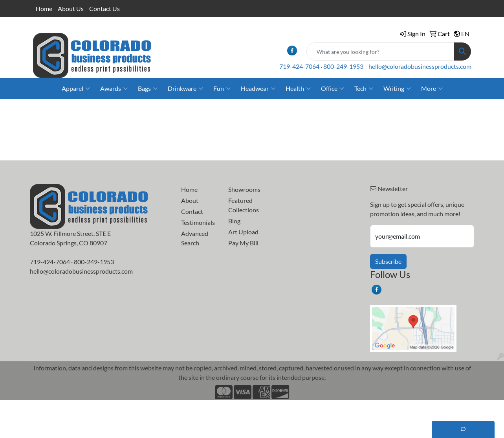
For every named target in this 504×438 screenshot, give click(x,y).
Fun (222, 88)
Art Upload (243, 232)
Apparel (76, 88)
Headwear (258, 88)
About (190, 200)
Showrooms (244, 189)
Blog (234, 221)
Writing (397, 88)
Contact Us (104, 8)
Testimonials (198, 222)
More (432, 88)
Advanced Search (195, 238)
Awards (114, 88)
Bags (148, 88)
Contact (192, 211)
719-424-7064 (299, 66)
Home (44, 8)
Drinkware (185, 88)
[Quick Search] (380, 52)
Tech (364, 88)
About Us (71, 8)
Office (333, 88)
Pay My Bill (243, 243)
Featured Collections (244, 205)
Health (298, 88)
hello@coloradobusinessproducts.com (420, 66)
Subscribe (388, 261)
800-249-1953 (343, 66)
